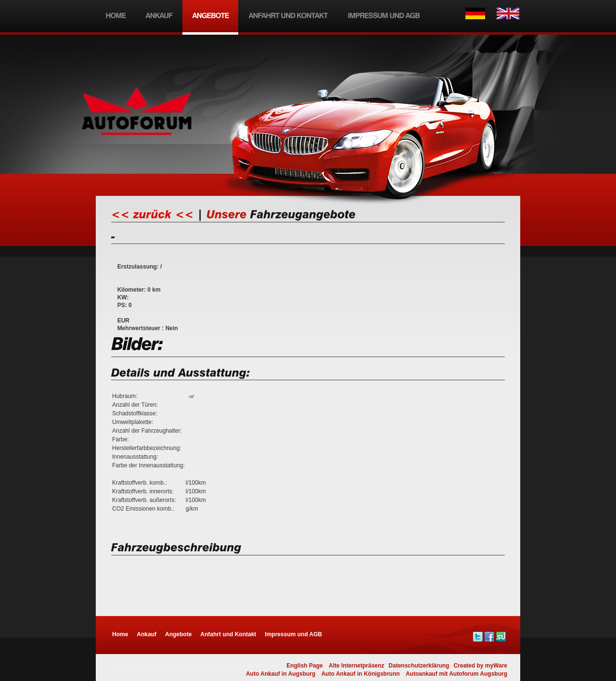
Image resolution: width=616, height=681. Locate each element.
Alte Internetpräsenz (356, 666)
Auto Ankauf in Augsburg (281, 674)
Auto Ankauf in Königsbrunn (361, 674)
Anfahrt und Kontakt (228, 634)
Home (120, 634)
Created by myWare (480, 666)
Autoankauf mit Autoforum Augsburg (456, 674)
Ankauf (147, 634)
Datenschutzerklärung (419, 666)
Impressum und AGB (293, 634)
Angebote (178, 634)
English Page (304, 666)
